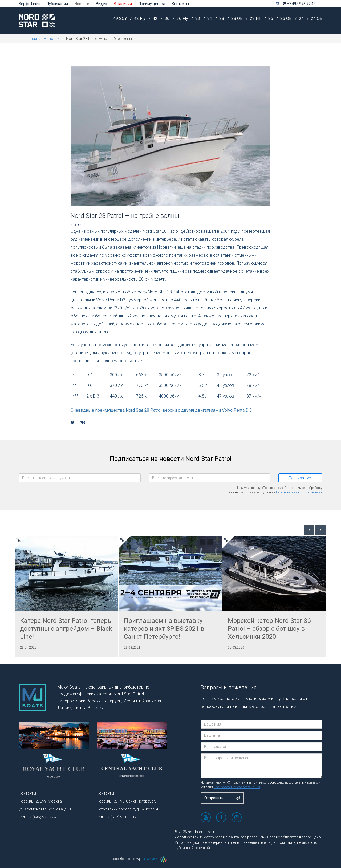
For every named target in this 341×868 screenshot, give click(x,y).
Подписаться (301, 478)
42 (156, 20)
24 (302, 20)
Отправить (222, 798)
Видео (102, 4)
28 (222, 20)
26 (271, 20)
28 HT (256, 20)
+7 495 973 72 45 (299, 4)
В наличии (123, 4)
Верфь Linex (29, 4)
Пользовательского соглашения (299, 492)
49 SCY (121, 20)
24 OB (317, 20)
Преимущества (152, 4)
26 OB (287, 20)
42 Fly (140, 20)
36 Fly (183, 20)
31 (210, 20)
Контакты (180, 4)
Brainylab (155, 859)
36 (168, 20)
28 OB (238, 20)
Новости (82, 4)
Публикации (57, 4)
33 (198, 20)
